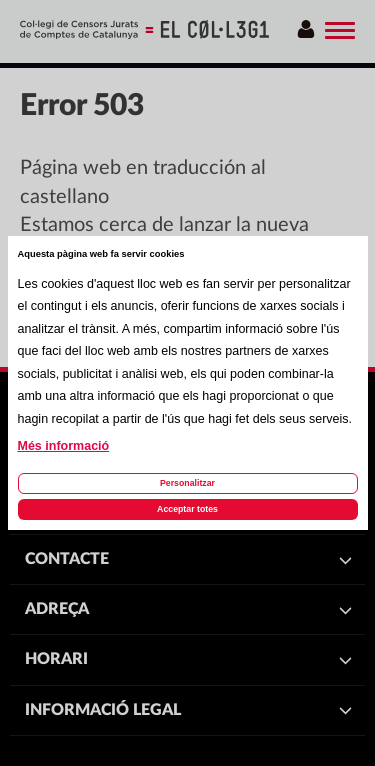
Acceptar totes (187, 509)
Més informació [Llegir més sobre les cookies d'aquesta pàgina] (64, 446)
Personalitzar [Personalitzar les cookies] (187, 483)
